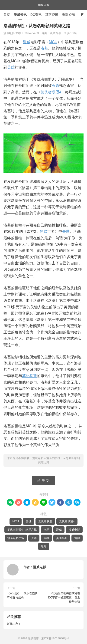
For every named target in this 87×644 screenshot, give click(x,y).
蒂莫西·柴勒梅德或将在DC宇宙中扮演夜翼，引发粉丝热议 (64, 598)
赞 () (44, 481)
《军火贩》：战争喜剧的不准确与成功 (22, 595)
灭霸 (55, 86)
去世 (66, 232)
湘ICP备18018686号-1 (55, 638)
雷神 (77, 538)
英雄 (11, 67)
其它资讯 (52, 15)
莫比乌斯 (29, 376)
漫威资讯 (20, 15)
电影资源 (68, 15)
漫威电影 (44, 5)
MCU (53, 42)
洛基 (44, 48)
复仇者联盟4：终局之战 (22, 530)
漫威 (27, 42)
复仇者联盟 (45, 521)
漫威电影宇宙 (16, 538)
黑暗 (44, 232)
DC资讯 (36, 15)
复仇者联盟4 (51, 92)
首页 (7, 15)
